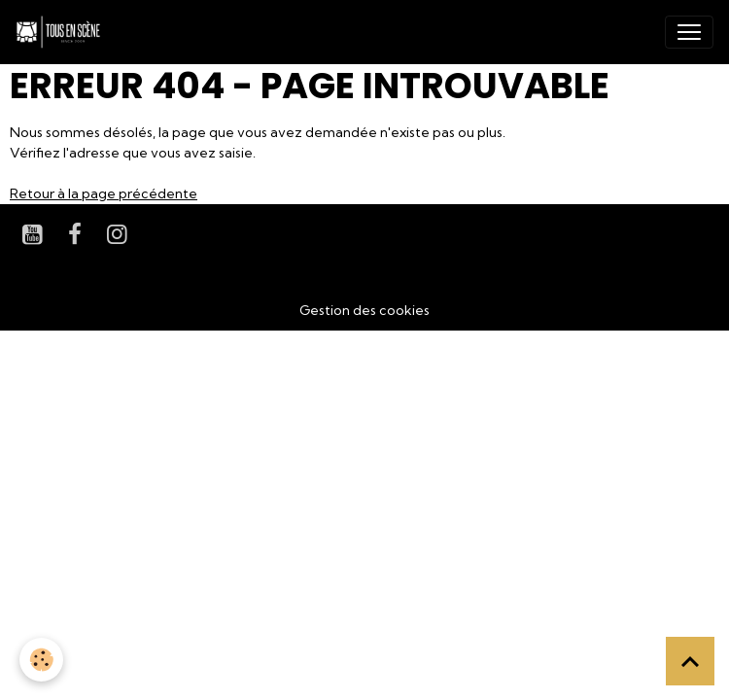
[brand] (62, 32)
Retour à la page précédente (104, 193)
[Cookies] (41, 660)
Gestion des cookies (364, 310)
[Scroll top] (690, 661)
